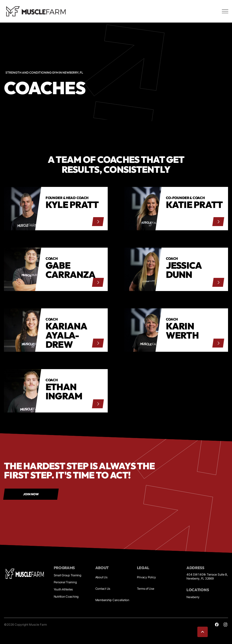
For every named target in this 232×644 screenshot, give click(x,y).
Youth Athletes (63, 589)
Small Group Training (67, 575)
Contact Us (103, 589)
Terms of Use (146, 589)
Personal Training (65, 582)
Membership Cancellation (112, 600)
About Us (101, 577)
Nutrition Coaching (66, 597)
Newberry (193, 597)
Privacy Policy (147, 577)
